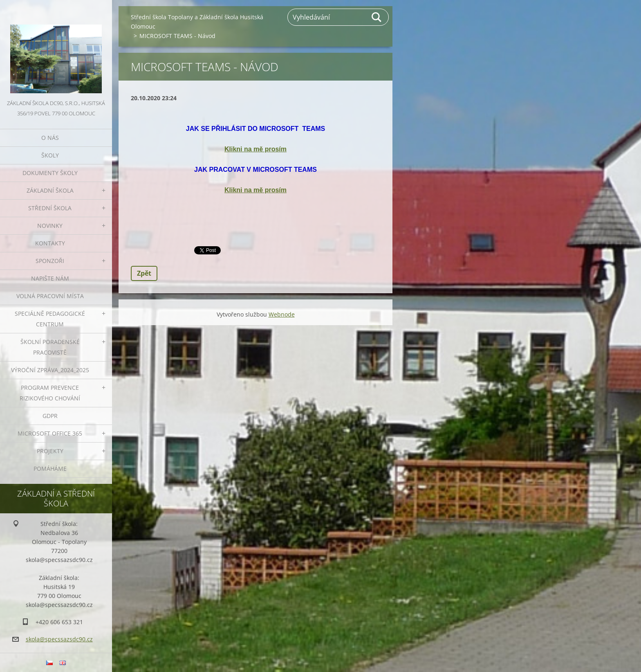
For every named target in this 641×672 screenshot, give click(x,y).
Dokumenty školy (50, 173)
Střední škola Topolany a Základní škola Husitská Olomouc (197, 22)
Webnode (282, 314)
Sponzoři (50, 261)
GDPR (50, 416)
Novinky (50, 226)
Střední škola (50, 208)
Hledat (377, 17)
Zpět (144, 273)
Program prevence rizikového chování (50, 393)
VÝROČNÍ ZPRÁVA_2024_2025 (50, 370)
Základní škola (50, 190)
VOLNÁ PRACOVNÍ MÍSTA (50, 296)
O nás (50, 138)
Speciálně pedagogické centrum (50, 319)
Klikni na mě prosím (256, 149)
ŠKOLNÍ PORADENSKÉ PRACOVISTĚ (50, 347)
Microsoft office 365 (50, 433)
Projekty (50, 451)
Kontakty (50, 243)
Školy (50, 155)
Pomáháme (50, 469)
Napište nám (50, 278)
